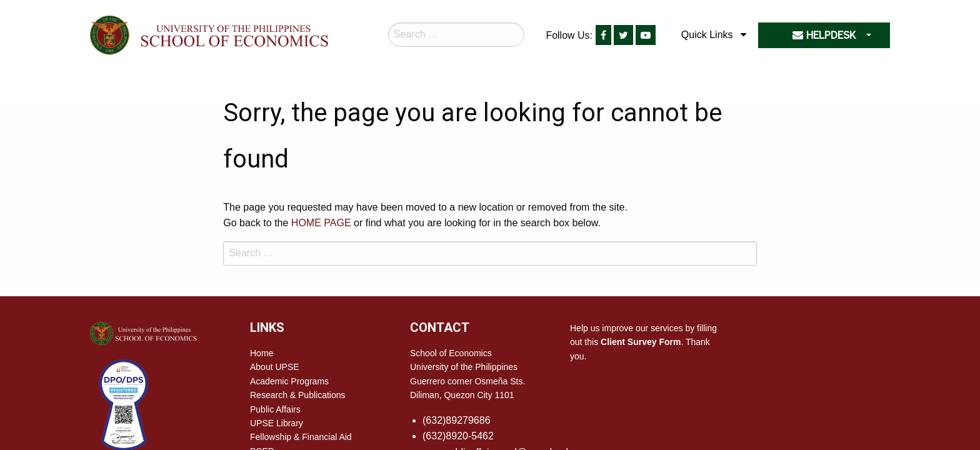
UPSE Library (277, 423)
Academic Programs (289, 381)
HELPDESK (824, 35)
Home (262, 353)
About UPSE (275, 367)
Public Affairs (275, 409)
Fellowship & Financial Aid (301, 437)
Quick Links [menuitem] (707, 35)
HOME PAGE (321, 223)
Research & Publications (298, 395)
